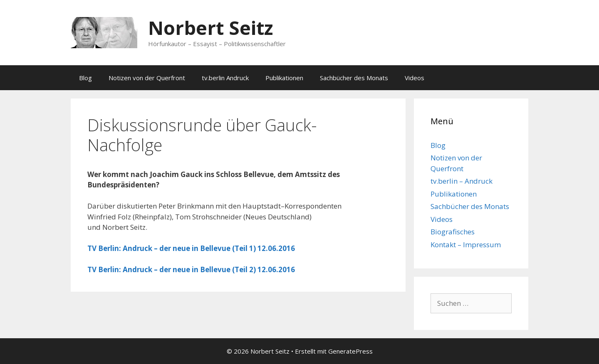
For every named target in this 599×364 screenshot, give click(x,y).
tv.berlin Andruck (225, 78)
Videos (415, 78)
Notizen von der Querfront (147, 78)
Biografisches (453, 232)
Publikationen (284, 78)
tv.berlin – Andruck (462, 181)
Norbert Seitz (210, 28)
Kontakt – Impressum (466, 245)
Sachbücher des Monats (354, 78)
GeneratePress (350, 351)
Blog (85, 78)
